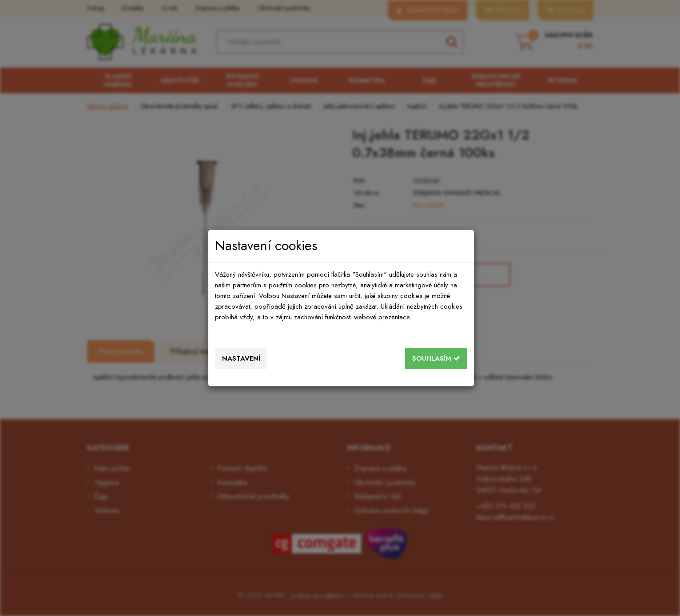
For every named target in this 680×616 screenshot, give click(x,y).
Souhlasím (436, 358)
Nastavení (241, 358)
